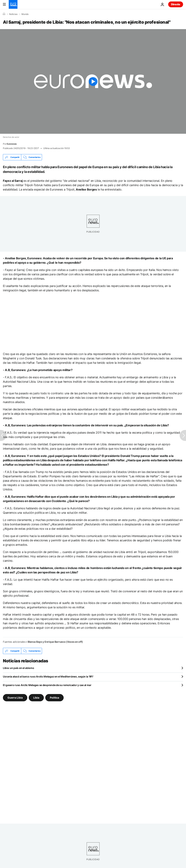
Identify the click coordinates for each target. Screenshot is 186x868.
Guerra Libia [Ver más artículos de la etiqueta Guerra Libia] (15, 698)
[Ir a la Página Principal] (13, 4)
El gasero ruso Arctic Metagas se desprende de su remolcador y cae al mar (47, 685)
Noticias (13, 14)
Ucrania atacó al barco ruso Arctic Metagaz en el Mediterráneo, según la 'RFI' (48, 676)
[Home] (4, 14)
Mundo (25, 14)
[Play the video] (93, 81)
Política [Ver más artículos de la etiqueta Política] (54, 698)
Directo (176, 4)
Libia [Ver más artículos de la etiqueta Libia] (36, 698)
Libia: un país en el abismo (18, 668)
